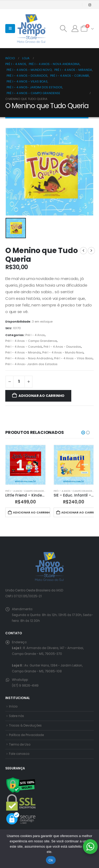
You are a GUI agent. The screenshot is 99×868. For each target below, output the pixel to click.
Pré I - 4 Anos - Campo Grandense (31, 341)
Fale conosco (19, 754)
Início (13, 706)
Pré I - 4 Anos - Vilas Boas (73, 358)
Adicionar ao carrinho (41, 396)
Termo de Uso (20, 745)
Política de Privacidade (26, 735)
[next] (91, 251)
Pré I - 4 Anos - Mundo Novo (63, 352)
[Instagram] (90, 5)
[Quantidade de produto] (19, 382)
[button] (10, 29)
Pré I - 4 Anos (35, 335)
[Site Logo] (31, 29)
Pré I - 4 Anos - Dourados (62, 347)
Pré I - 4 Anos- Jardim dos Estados (31, 364)
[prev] (83, 251)
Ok (51, 860)
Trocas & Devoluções (25, 725)
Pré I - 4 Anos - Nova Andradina (29, 358)
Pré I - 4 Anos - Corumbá (24, 347)
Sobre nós (16, 716)
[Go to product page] (25, 465)
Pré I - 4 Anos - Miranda (23, 352)
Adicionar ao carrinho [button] (31, 512)
